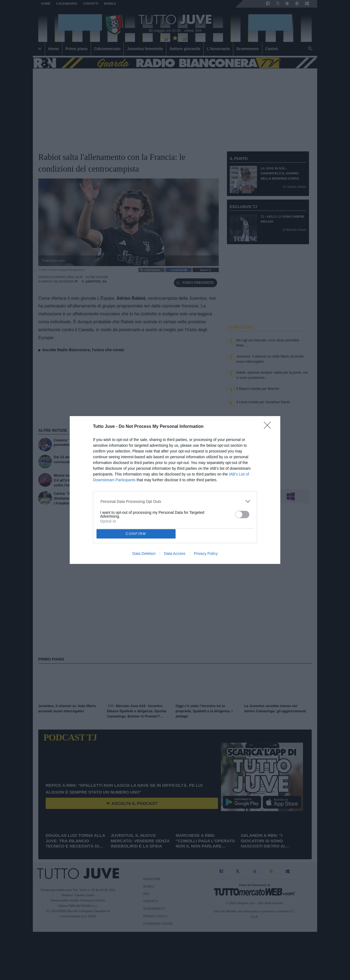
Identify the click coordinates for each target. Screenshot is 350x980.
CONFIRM (136, 534)
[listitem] (175, 501)
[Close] (269, 427)
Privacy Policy (206, 554)
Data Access (175, 554)
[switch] (242, 514)
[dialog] (175, 490)
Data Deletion (144, 554)
